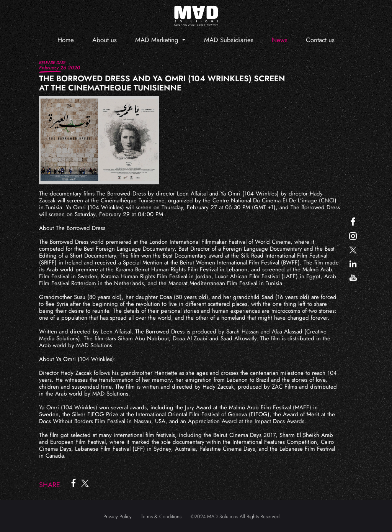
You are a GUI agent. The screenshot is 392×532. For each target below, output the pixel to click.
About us (105, 40)
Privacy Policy (118, 516)
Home (66, 40)
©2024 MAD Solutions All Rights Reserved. (236, 516)
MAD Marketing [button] (158, 40)
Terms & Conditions (161, 516)
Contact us (320, 40)
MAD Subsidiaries (229, 40)
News (280, 40)
